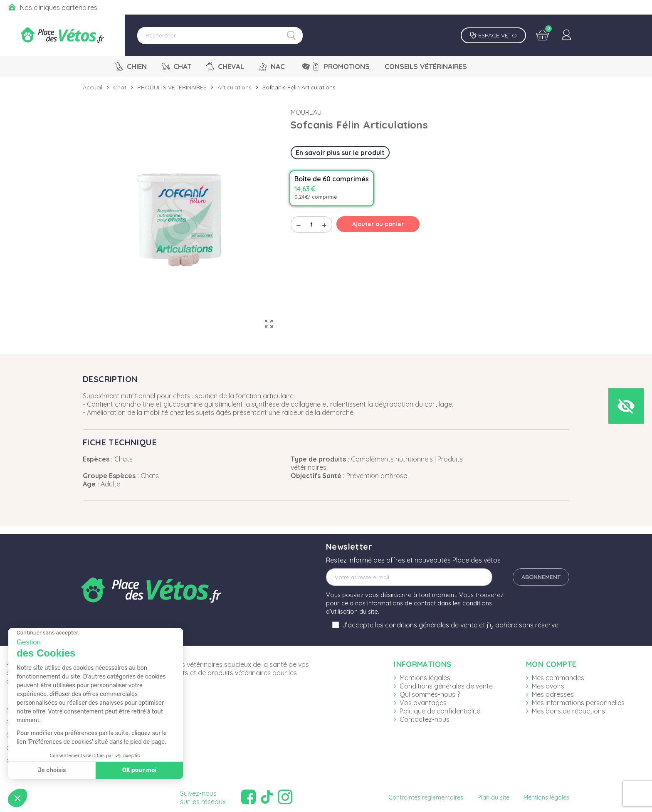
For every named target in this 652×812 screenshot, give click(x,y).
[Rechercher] (220, 36)
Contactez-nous (425, 719)
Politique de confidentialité (440, 711)
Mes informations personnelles (578, 703)
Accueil (93, 87)
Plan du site (493, 797)
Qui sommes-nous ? (430, 694)
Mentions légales (425, 678)
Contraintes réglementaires (426, 797)
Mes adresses (553, 694)
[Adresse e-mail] (409, 577)
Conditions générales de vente (446, 686)
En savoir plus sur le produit (340, 153)
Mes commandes (558, 678)
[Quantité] (311, 225)
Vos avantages (423, 703)
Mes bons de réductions (568, 711)
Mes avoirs (548, 686)
